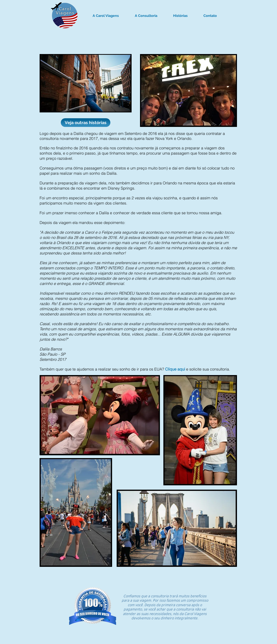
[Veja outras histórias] (86, 123)
